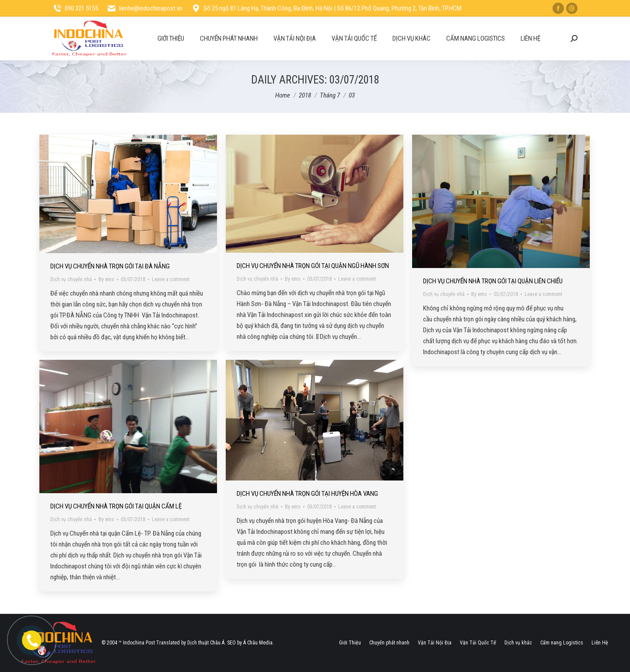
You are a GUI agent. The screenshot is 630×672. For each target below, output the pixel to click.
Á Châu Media (258, 643)
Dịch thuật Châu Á (206, 643)
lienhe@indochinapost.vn (145, 9)
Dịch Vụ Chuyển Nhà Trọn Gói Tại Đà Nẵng (110, 266)
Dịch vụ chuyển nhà (71, 279)
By (106, 279)
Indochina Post (139, 643)
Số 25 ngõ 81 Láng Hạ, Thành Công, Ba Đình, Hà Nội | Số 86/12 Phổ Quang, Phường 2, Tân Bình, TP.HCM (326, 9)
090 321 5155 (75, 9)
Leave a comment (171, 279)
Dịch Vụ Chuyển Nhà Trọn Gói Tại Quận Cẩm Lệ (116, 506)
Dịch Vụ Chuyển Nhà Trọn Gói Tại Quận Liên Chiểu (493, 281)
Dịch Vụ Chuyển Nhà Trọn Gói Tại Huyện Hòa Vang (307, 494)
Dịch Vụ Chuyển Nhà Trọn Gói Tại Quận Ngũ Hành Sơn (313, 266)
